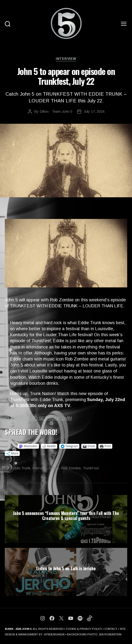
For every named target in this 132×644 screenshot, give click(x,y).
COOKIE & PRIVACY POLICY (84, 629)
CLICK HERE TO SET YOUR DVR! (38, 418)
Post (11, 446)
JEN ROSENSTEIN (110, 634)
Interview (66, 59)
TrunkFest (91, 468)
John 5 (54, 468)
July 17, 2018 (94, 111)
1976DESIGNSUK (54, 634)
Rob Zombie (71, 468)
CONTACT (111, 629)
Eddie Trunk (21, 468)
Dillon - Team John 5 (56, 111)
